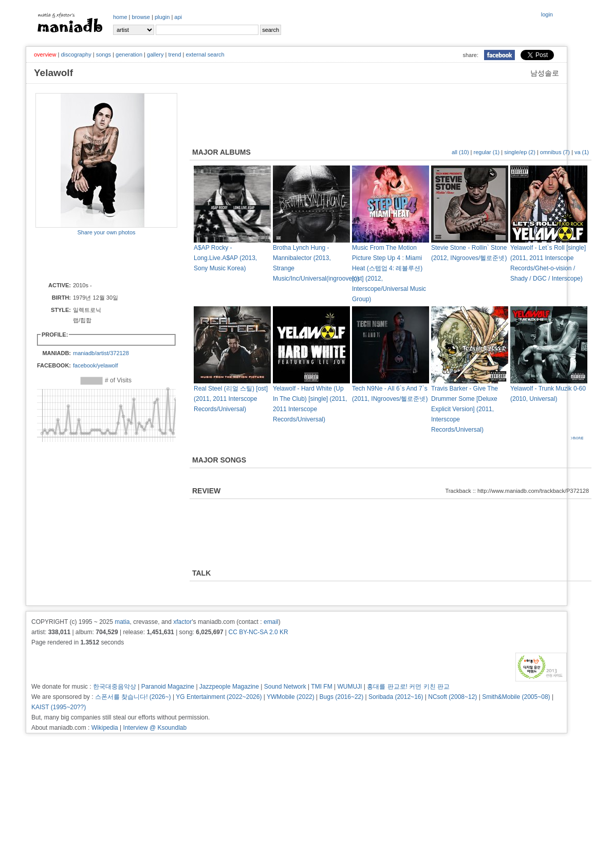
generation (129, 54)
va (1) (582, 152)
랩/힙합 (82, 320)
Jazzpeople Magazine (229, 687)
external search (205, 54)
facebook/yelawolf (95, 365)
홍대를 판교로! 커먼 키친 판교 (408, 687)
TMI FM (321, 687)
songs (104, 54)
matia (122, 622)
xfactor (182, 622)
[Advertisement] (96, 258)
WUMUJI (349, 687)
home (120, 17)
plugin (162, 17)
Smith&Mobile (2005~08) (516, 697)
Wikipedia (105, 728)
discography (76, 54)
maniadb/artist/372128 (101, 353)
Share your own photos (106, 232)
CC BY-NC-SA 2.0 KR (258, 632)
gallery (155, 54)
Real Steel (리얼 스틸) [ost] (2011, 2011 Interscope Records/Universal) (231, 399)
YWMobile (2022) (291, 697)
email (271, 622)
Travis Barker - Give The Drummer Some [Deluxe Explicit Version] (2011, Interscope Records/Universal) (465, 409)
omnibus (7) (555, 152)
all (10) (460, 152)
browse (141, 17)
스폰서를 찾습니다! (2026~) (133, 697)
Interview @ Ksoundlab (155, 728)
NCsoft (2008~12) (452, 697)
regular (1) (487, 152)
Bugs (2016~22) (342, 697)
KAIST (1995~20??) (59, 707)
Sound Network (285, 687)
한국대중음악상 (115, 687)
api (178, 17)
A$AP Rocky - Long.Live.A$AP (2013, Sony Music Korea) (225, 258)
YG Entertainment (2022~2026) (219, 697)
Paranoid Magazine (168, 687)
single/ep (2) (520, 152)
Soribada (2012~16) (396, 697)
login (547, 14)
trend (174, 54)
